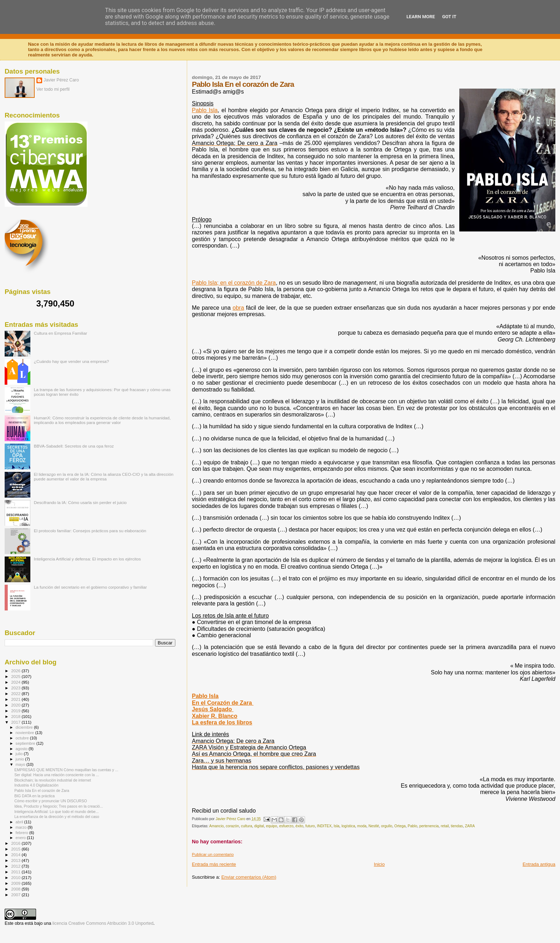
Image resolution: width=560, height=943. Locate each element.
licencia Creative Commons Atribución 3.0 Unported (103, 923)
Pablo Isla (205, 110)
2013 (16, 860)
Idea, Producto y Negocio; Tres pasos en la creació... (59, 806)
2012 (16, 866)
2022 (16, 693)
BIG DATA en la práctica (34, 796)
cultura (247, 826)
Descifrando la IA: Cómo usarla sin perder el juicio (80, 502)
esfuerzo (286, 826)
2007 (16, 895)
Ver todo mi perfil (53, 89)
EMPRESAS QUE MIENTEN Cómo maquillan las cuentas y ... (66, 770)
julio (20, 754)
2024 (16, 682)
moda (362, 826)
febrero (22, 833)
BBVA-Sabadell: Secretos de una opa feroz (74, 446)
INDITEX (324, 826)
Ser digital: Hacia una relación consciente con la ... (57, 775)
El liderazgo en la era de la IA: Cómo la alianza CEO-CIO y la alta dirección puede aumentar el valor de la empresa (104, 477)
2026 (16, 671)
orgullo (387, 826)
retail (445, 826)
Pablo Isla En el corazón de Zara (42, 790)
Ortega (400, 826)
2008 (16, 889)
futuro (310, 826)
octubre (23, 738)
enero (21, 838)
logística (348, 826)
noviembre (26, 733)
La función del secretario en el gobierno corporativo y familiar (91, 587)
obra (238, 308)
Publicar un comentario (213, 854)
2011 (16, 872)
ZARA (470, 826)
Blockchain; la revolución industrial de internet (53, 780)
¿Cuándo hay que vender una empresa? (71, 361)
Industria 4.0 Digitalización (36, 785)
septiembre (26, 743)
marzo (22, 827)
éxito (299, 826)
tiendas (457, 826)
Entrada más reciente (214, 864)
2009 (16, 883)
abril (20, 822)
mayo (21, 764)
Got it (449, 17)
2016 (16, 843)
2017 (16, 722)
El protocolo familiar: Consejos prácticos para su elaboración (90, 531)
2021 (16, 699)
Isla (336, 826)
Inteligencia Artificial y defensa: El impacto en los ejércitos (87, 559)
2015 (16, 849)
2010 (16, 877)
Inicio (379, 864)
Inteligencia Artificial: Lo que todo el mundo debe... (56, 812)
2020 (16, 705)
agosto (22, 749)
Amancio (216, 826)
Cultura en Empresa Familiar (61, 333)
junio (21, 759)
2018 (16, 716)
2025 (16, 676)
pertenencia (429, 826)
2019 (16, 711)
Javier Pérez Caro (61, 80)
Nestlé (374, 826)
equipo (272, 826)
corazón (232, 826)
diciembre (25, 727)
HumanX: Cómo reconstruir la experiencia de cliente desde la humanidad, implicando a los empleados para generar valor (102, 420)
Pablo (413, 826)
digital (259, 826)
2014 (16, 855)
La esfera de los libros (222, 722)
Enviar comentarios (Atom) (249, 877)
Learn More (421, 17)
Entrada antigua (539, 864)
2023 (16, 688)
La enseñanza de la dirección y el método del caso (57, 817)
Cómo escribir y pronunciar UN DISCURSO (51, 801)
